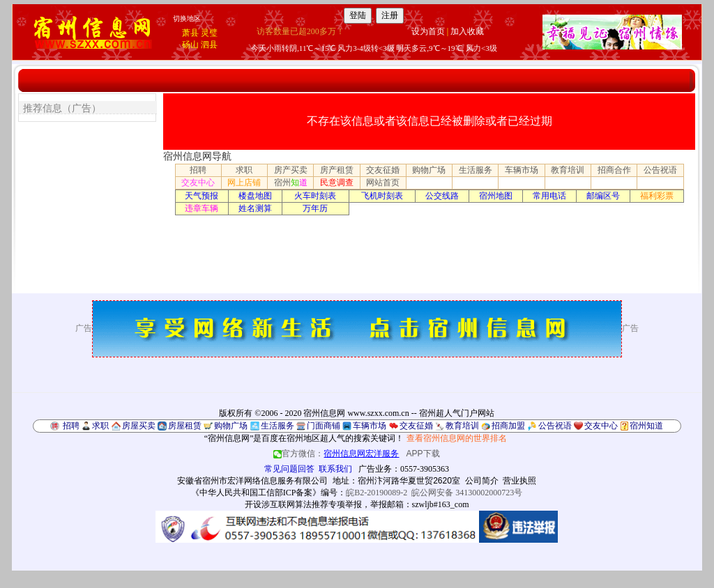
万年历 (315, 208)
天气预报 (202, 196)
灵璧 (209, 33)
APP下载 (423, 454)
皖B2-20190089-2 (377, 493)
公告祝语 (660, 170)
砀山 (190, 45)
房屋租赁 (185, 426)
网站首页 (383, 183)
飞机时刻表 (382, 196)
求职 (244, 170)
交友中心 (198, 183)
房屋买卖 (139, 426)
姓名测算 (255, 208)
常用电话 (549, 196)
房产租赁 (337, 170)
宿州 (291, 183)
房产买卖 (291, 170)
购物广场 (429, 170)
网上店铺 (244, 183)
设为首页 (428, 31)
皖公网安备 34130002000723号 (467, 493)
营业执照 (519, 481)
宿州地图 (496, 196)
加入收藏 (467, 31)
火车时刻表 (315, 196)
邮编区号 (603, 196)
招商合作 (614, 170)
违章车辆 (202, 208)
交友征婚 (383, 170)
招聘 (198, 170)
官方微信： (337, 454)
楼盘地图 (255, 196)
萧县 (190, 33)
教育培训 (568, 170)
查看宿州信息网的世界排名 (457, 438)
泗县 (209, 45)
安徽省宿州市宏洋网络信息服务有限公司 (252, 481)
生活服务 (476, 170)
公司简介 (482, 481)
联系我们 (335, 469)
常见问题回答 (289, 469)
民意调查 (337, 183)
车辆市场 (522, 170)
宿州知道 (646, 426)
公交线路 (442, 196)
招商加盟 (508, 426)
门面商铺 (324, 426)
